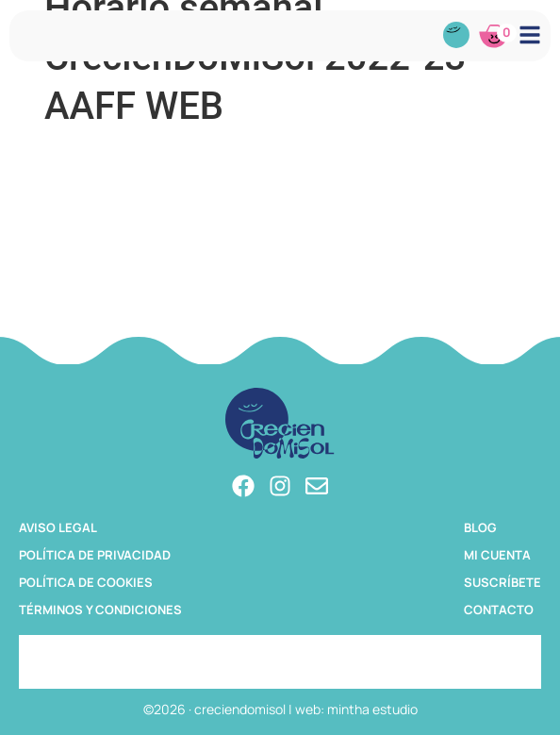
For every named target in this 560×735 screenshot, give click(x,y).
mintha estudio (372, 709)
